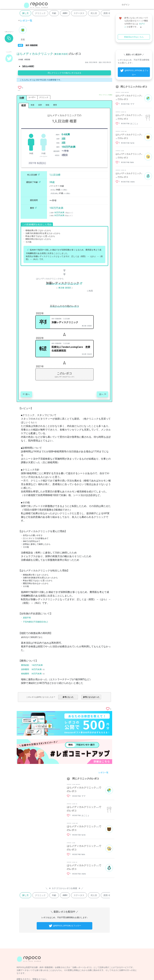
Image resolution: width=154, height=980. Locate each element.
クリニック (40, 13)
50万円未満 (59, 213)
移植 (47, 105)
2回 (63, 139)
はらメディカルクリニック (35, 54)
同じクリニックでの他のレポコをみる (64, 73)
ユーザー (32, 97)
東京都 (58, 54)
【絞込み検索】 (28, 66)
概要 (24, 105)
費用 (55, 105)
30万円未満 (59, 215)
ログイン (126, 5)
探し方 (25, 13)
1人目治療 (55, 175)
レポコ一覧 (26, 21)
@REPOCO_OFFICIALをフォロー (64, 926)
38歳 (52, 182)
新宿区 (68, 288)
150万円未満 (68, 147)
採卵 (40, 105)
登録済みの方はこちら (134, 37)
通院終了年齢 (34, 182)
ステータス (79, 13)
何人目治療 (34, 175)
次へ (103, 394)
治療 (22, 98)
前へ (26, 394)
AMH (65, 13)
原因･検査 (108, 13)
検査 (33, 105)
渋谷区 (65, 54)
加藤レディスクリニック (63, 283)
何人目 (94, 13)
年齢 (54, 13)
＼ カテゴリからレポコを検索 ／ (64, 888)
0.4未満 (66, 134)
